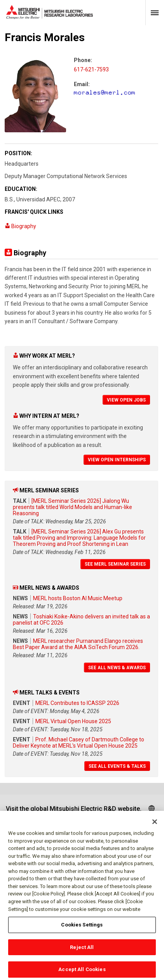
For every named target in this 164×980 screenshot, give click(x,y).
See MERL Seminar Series (115, 564)
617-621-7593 (91, 69)
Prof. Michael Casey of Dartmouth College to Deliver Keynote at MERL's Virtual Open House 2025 (79, 743)
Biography (20, 226)
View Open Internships (117, 460)
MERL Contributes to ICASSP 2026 (77, 703)
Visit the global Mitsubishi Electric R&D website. (74, 809)
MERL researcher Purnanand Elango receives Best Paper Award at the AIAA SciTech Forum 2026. (78, 644)
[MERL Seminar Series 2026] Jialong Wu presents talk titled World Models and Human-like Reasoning (72, 507)
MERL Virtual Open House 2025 (73, 721)
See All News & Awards (117, 668)
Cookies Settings (82, 932)
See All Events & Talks (117, 766)
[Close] (155, 829)
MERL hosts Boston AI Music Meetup (78, 598)
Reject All (82, 955)
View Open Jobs (126, 400)
